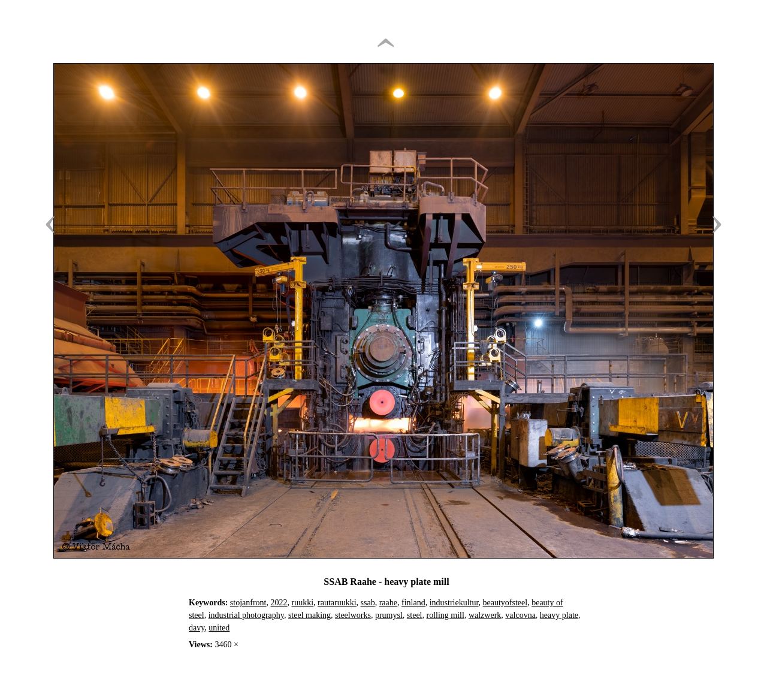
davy (197, 628)
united (219, 628)
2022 (279, 603)
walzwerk (485, 615)
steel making (309, 615)
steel (415, 615)
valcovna (520, 615)
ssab (368, 603)
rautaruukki (337, 603)
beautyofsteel (505, 603)
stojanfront (248, 603)
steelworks (353, 615)
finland (413, 603)
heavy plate (559, 615)
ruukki (302, 603)
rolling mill (446, 615)
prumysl (389, 615)
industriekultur (454, 603)
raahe (388, 603)
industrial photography (246, 615)
